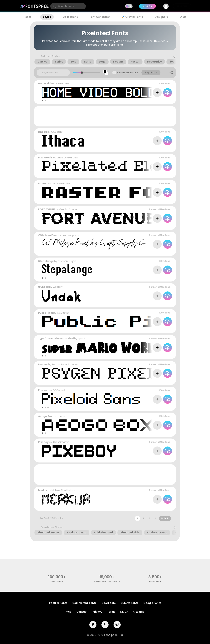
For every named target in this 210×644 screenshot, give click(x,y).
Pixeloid (43, 390)
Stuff (183, 17)
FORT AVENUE (47, 209)
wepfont (58, 287)
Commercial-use (128, 73)
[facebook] (93, 625)
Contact (82, 612)
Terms (111, 612)
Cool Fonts (109, 603)
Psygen (43, 364)
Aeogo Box (45, 416)
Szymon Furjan (67, 261)
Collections (70, 17)
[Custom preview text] (53, 73)
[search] (68, 6)
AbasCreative (61, 442)
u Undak (43, 287)
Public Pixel (45, 313)
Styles (47, 17)
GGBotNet (64, 83)
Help (68, 612)
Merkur (43, 490)
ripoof (82, 339)
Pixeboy (43, 442)
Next (165, 518)
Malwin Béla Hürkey (63, 490)
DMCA (124, 612)
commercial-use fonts (107, 581)
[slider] (82, 73)
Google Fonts (152, 603)
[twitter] (105, 625)
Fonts (28, 17)
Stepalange (46, 261)
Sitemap (139, 612)
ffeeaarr (62, 416)
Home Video (46, 83)
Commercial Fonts (84, 603)
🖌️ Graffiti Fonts (132, 17)
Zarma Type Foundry (65, 364)
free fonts (57, 581)
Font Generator (100, 17)
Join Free (182, 6)
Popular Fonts (58, 603)
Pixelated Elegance (51, 158)
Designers (161, 17)
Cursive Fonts (130, 603)
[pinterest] (117, 625)
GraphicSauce (68, 209)
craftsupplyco (70, 235)
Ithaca (43, 132)
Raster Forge (47, 183)
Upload (147, 6)
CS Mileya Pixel (48, 235)
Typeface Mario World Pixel (56, 339)
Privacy (97, 612)
